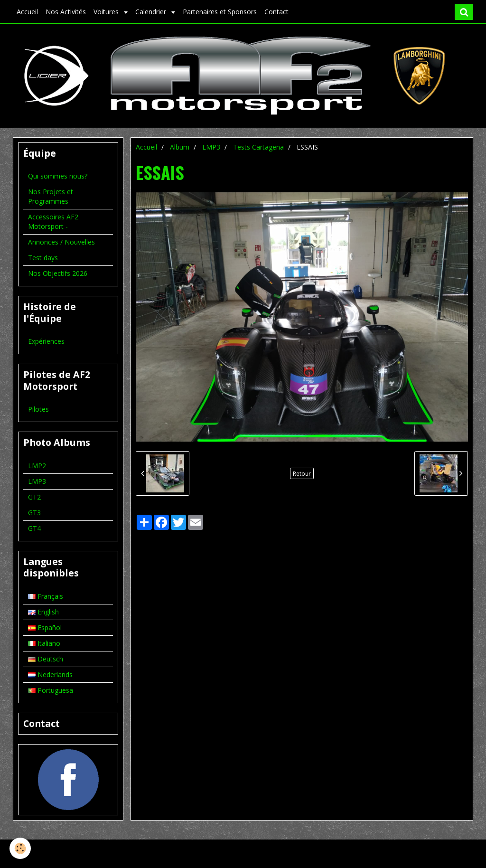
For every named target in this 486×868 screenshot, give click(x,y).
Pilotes (38, 409)
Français (46, 596)
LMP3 (211, 147)
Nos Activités (66, 12)
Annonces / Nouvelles (61, 242)
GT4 (34, 528)
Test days (43, 258)
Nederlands (50, 675)
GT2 (34, 497)
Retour (302, 473)
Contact (276, 12)
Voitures (107, 12)
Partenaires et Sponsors (220, 12)
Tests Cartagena (258, 147)
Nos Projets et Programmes (51, 196)
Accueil (27, 12)
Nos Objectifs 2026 (58, 273)
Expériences (46, 341)
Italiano (44, 643)
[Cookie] (20, 848)
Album (180, 147)
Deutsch (46, 659)
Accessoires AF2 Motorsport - (53, 222)
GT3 (34, 513)
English (43, 612)
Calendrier (152, 12)
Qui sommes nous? (58, 176)
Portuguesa (51, 690)
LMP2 (37, 466)
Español (45, 627)
